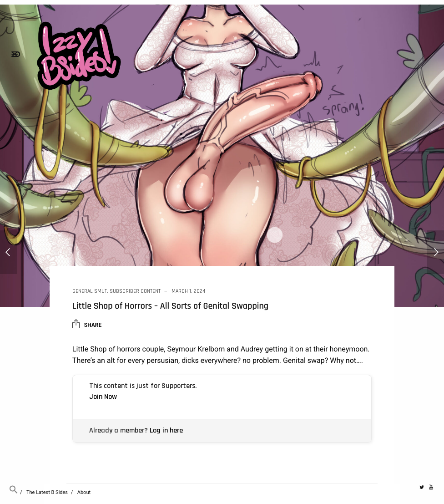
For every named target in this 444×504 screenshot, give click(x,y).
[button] (14, 492)
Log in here (166, 430)
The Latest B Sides (47, 492)
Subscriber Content (135, 291)
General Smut (90, 291)
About (84, 492)
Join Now (103, 397)
